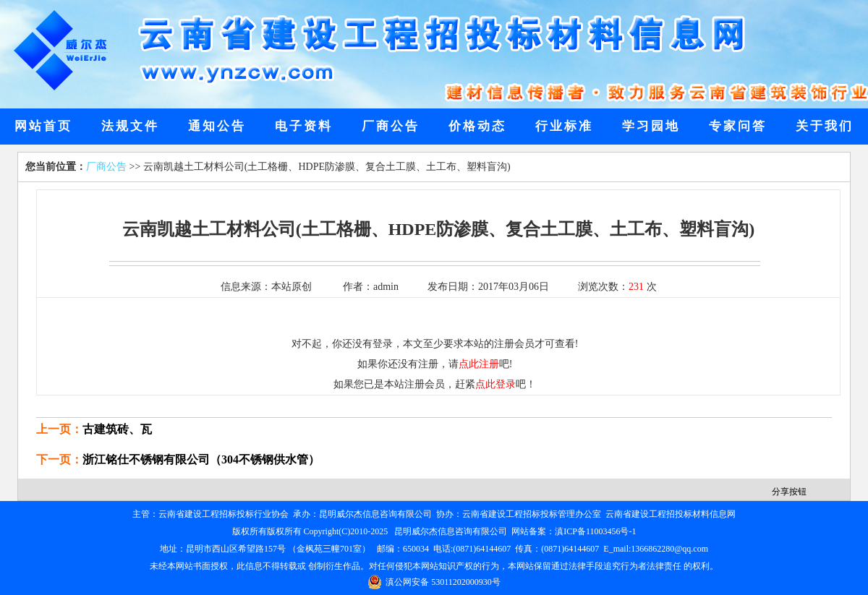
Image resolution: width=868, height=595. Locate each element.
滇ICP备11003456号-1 (595, 531)
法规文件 (130, 126)
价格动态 (477, 126)
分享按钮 (789, 492)
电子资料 (304, 126)
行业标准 (564, 126)
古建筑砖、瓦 (117, 429)
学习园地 (651, 126)
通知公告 (217, 126)
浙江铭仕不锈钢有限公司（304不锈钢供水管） (201, 459)
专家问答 (738, 126)
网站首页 (43, 126)
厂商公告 (391, 126)
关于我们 (825, 126)
